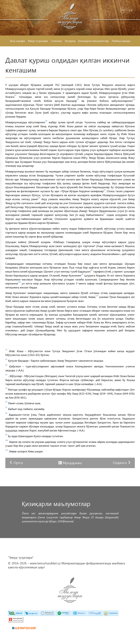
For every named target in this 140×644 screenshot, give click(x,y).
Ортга (18, 462)
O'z (131, 10)
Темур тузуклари (38, 41)
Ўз (123, 10)
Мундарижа (72, 463)
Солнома (56, 41)
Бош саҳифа (17, 41)
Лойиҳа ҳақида (121, 41)
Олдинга (120, 462)
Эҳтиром (70, 41)
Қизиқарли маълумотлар (93, 41)
